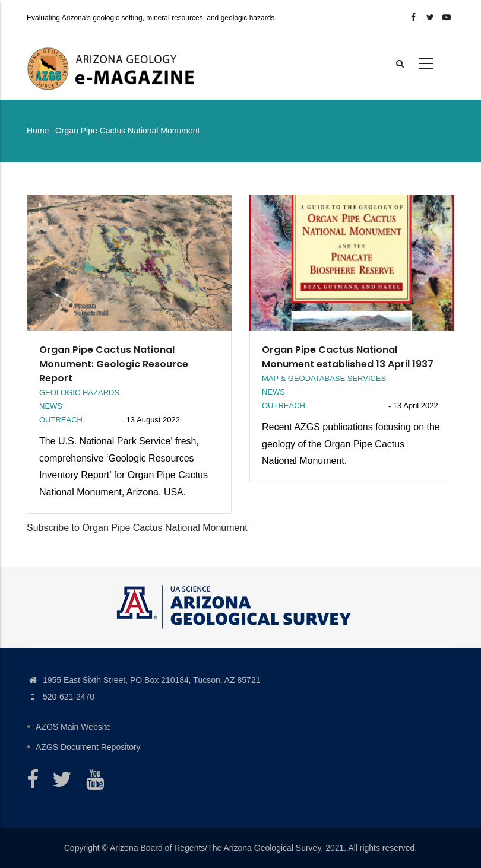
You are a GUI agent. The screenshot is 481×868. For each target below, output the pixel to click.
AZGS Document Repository (88, 747)
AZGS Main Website (73, 727)
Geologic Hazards (79, 392)
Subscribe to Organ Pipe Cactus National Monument (137, 528)
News (51, 406)
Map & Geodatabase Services (324, 378)
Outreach (61, 420)
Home (38, 131)
